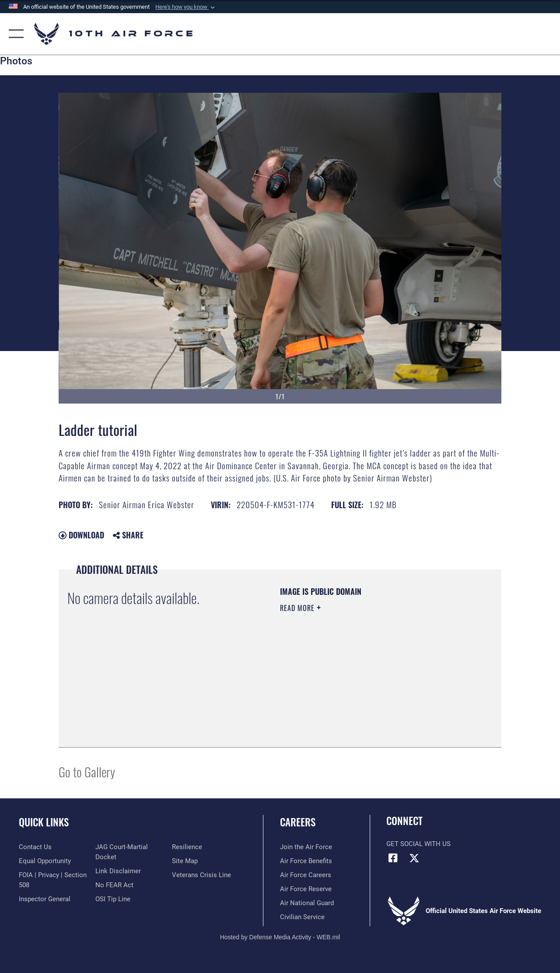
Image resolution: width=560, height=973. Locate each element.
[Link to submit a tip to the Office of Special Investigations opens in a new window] (113, 899)
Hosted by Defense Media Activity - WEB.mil (280, 937)
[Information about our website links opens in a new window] (118, 871)
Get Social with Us (418, 844)
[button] (186, 7)
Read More (298, 608)
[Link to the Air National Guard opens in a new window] (307, 903)
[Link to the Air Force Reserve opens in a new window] (306, 889)
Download (81, 535)
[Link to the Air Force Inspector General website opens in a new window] (45, 899)
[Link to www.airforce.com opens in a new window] (306, 847)
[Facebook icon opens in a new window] (393, 858)
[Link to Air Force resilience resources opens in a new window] (187, 847)
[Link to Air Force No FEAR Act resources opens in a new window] (114, 885)
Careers (298, 822)
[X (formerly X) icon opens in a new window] (414, 858)
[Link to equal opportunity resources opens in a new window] (45, 861)
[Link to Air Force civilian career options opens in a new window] (302, 917)
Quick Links (44, 822)
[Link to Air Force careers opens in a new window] (306, 875)
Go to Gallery (87, 771)
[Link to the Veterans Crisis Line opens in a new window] (201, 875)
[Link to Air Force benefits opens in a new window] (306, 861)
